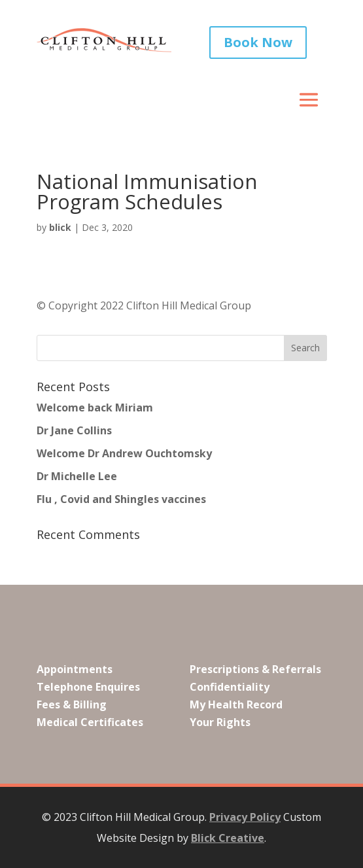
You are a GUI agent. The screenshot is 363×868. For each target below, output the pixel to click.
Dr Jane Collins (74, 430)
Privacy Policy (245, 817)
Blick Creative (228, 838)
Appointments (75, 668)
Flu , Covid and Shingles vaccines (121, 499)
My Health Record (236, 704)
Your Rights (220, 722)
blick (60, 227)
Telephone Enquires (88, 687)
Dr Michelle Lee (77, 476)
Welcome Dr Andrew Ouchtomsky (124, 453)
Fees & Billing (72, 704)
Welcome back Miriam (95, 408)
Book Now (258, 42)
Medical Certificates (90, 722)
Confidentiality (230, 687)
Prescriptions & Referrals (255, 668)
